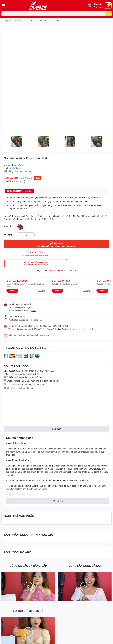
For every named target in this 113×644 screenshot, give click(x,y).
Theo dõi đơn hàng (98, 6)
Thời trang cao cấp (23, 171)
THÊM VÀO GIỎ (30, 254)
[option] (16, 142)
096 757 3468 (55, 261)
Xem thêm (57, 419)
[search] (108, 14)
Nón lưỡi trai (14, 168)
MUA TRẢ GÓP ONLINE (83, 254)
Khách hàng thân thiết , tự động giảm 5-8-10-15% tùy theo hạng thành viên (49, 201)
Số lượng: (8, 235)
